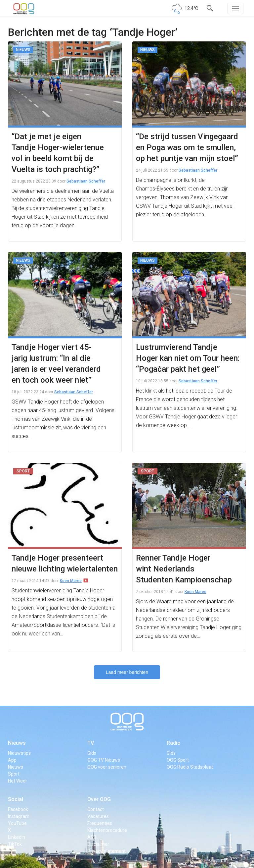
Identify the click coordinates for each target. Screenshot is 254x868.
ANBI (92, 837)
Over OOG (99, 799)
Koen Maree (71, 581)
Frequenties (100, 823)
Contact (96, 809)
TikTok (15, 844)
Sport (14, 774)
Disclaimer (98, 844)
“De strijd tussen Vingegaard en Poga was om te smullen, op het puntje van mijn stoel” (187, 147)
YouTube (17, 823)
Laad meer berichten (127, 672)
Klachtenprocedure (107, 830)
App (12, 760)
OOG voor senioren (107, 767)
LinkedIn (17, 837)
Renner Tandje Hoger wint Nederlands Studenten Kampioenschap (184, 569)
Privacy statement (106, 851)
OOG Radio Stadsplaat (190, 767)
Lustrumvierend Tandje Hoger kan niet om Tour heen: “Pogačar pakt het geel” (188, 358)
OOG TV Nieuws (104, 760)
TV (91, 743)
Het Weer (18, 781)
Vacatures (98, 816)
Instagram (19, 816)
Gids (92, 753)
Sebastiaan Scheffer (86, 181)
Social (16, 799)
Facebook (18, 809)
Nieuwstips (19, 753)
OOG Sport (178, 760)
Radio (174, 743)
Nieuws (17, 743)
